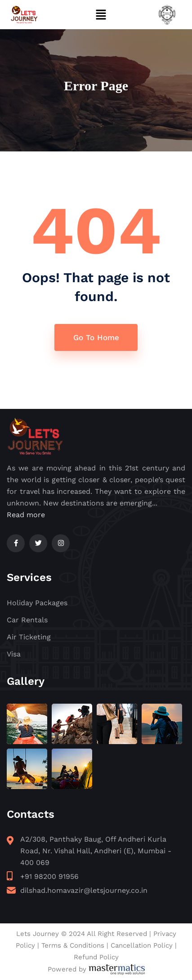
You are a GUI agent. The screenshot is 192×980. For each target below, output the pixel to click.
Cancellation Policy (142, 945)
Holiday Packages (37, 603)
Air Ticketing (29, 637)
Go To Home (96, 337)
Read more (26, 515)
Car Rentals (27, 620)
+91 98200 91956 (49, 876)
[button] (101, 14)
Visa (14, 654)
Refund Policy (96, 957)
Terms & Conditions (73, 945)
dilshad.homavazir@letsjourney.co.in (84, 890)
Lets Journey (38, 934)
